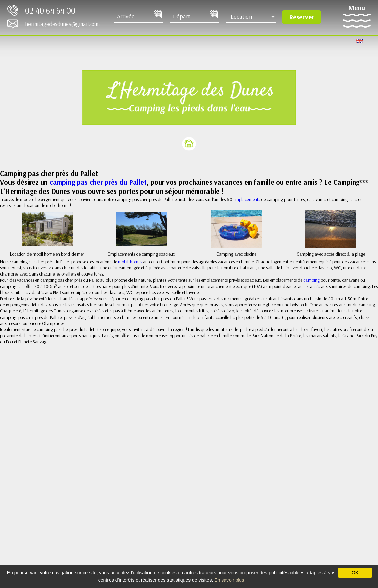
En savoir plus (229, 580)
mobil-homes (130, 262)
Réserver (301, 17)
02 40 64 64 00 (50, 10)
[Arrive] (138, 17)
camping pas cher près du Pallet (98, 182)
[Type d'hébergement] (251, 17)
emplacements (247, 199)
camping (312, 280)
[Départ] (194, 17)
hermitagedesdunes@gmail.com (62, 24)
